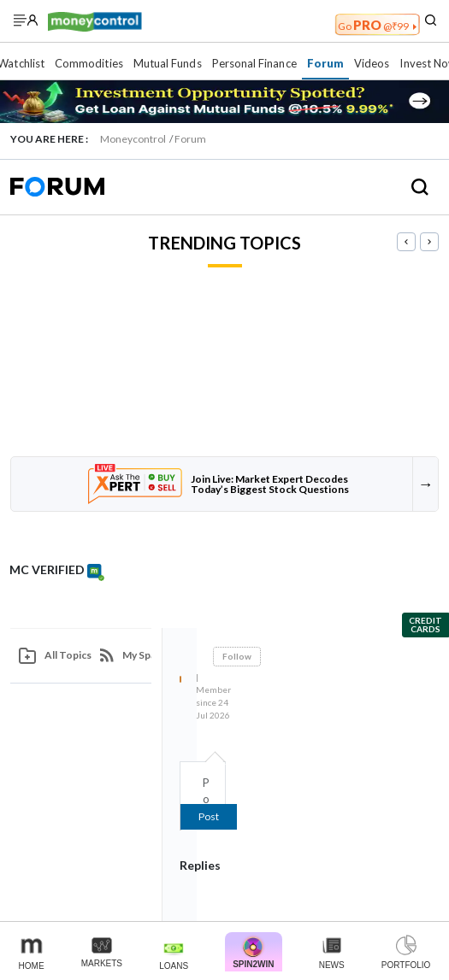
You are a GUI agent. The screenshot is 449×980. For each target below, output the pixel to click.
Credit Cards (425, 625)
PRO (377, 25)
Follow (237, 656)
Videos (372, 63)
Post (209, 816)
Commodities (89, 63)
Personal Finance (254, 63)
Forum (325, 63)
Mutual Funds (168, 63)
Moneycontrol (133, 139)
